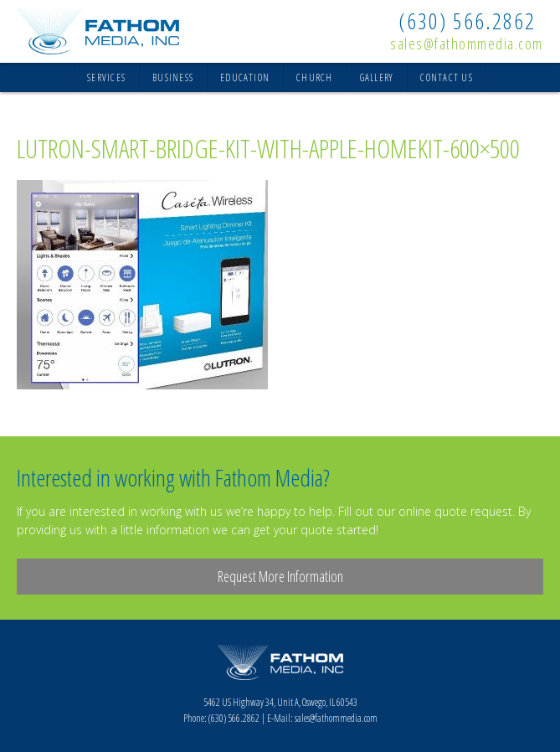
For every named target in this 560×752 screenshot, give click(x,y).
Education (245, 77)
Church (314, 77)
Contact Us (446, 77)
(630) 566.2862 (467, 21)
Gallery (377, 77)
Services (106, 77)
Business (173, 77)
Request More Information (280, 576)
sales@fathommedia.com (467, 44)
